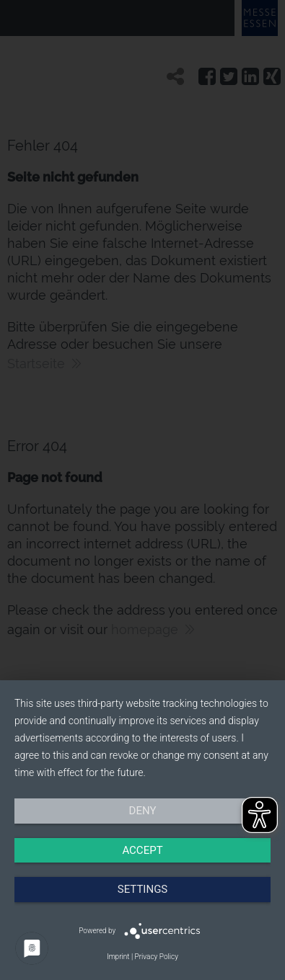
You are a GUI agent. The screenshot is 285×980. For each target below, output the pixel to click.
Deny (143, 811)
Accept (142, 850)
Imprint (118, 957)
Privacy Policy (157, 957)
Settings (143, 889)
